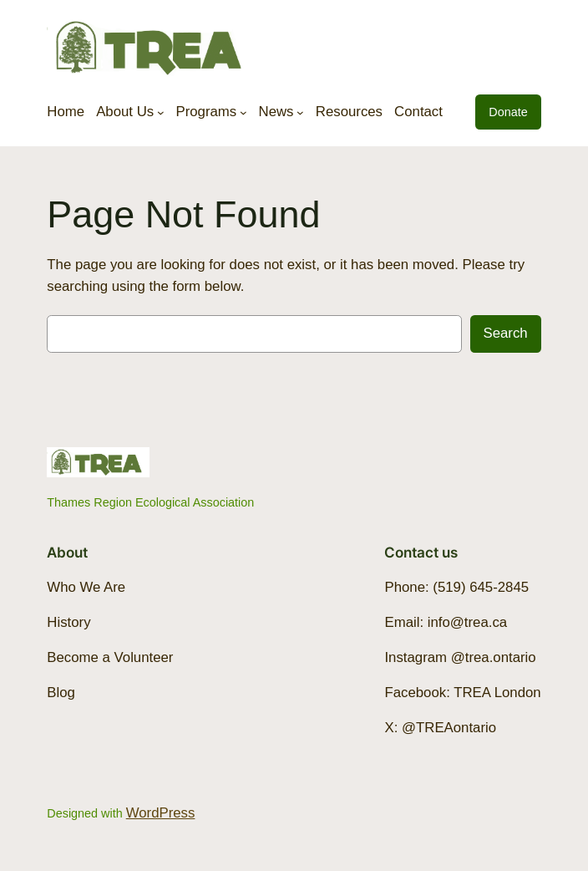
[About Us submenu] (161, 112)
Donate (508, 112)
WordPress (161, 813)
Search (506, 333)
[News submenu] (300, 112)
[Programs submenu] (243, 112)
